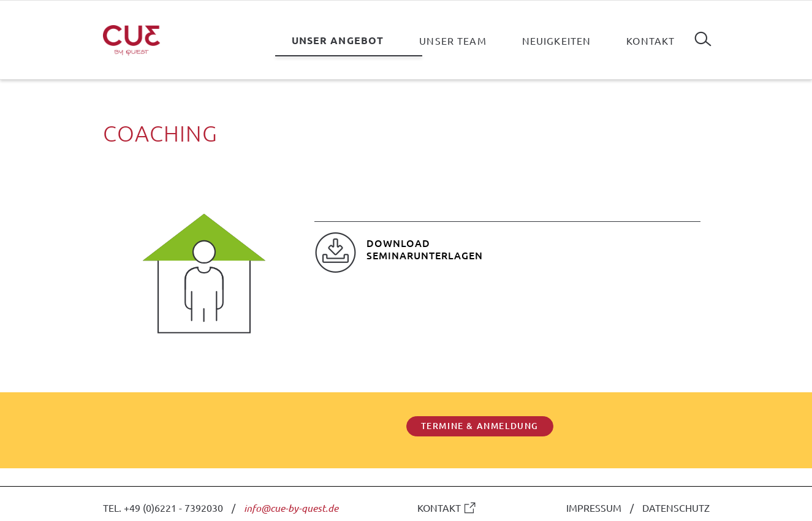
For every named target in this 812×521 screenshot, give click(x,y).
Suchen (703, 34)
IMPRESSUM (594, 508)
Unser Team (453, 40)
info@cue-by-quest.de (291, 508)
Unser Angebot (338, 40)
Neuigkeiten (557, 40)
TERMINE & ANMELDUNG (480, 426)
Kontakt (651, 40)
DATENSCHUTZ (676, 508)
